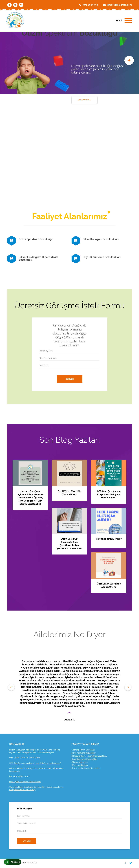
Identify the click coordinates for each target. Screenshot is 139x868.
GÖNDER (70, 379)
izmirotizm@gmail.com (119, 5)
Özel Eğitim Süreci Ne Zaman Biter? (25, 758)
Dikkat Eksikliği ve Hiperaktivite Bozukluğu (39, 258)
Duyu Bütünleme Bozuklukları (102, 257)
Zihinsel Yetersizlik (80, 762)
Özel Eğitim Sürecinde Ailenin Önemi (25, 782)
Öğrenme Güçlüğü (80, 765)
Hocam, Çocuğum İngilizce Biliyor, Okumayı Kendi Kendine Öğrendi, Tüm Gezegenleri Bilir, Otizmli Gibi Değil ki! (30, 498)
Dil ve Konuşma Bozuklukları (101, 239)
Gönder (27, 841)
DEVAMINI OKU (84, 100)
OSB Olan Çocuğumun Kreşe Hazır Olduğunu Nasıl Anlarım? (109, 494)
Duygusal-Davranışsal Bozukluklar (86, 768)
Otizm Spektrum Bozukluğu (36, 239)
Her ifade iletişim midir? (109, 539)
